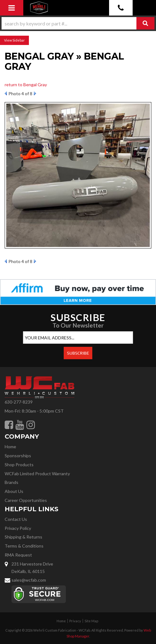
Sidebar (19, 40)
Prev (6, 93)
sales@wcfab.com (29, 580)
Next (35, 93)
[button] (78, 23)
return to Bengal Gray (26, 85)
